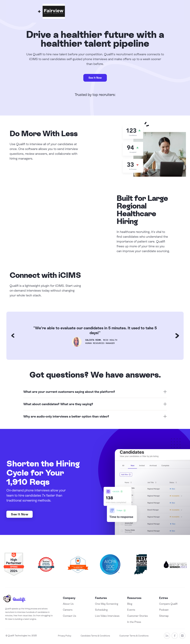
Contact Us (69, 616)
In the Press (134, 622)
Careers (68, 610)
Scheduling (101, 610)
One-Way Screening (107, 604)
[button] (13, 336)
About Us (68, 604)
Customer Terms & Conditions (134, 636)
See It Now (95, 78)
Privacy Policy (65, 636)
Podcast (164, 610)
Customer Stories (137, 616)
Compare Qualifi (168, 604)
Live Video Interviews (107, 616)
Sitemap (164, 616)
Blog (130, 604)
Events (131, 610)
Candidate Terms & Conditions (95, 636)
